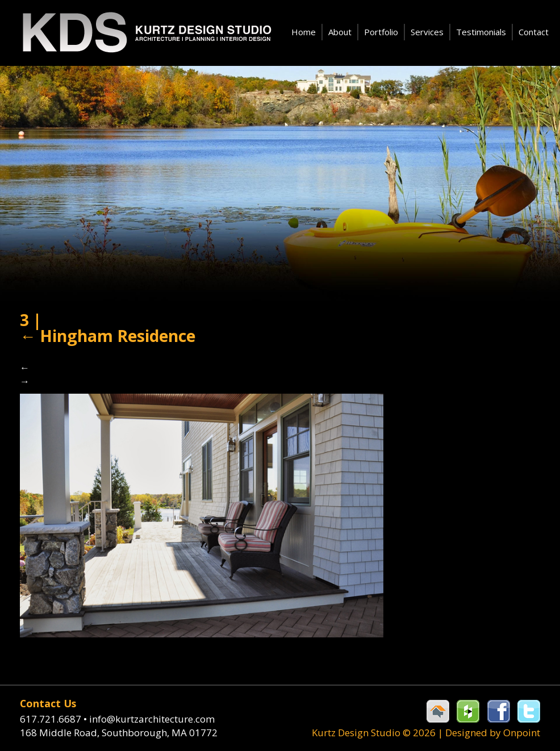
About (340, 32)
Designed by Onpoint (493, 733)
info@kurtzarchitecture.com (152, 719)
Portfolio (381, 32)
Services (427, 32)
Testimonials (481, 32)
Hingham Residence (108, 336)
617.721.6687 (55, 719)
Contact (534, 32)
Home (304, 32)
